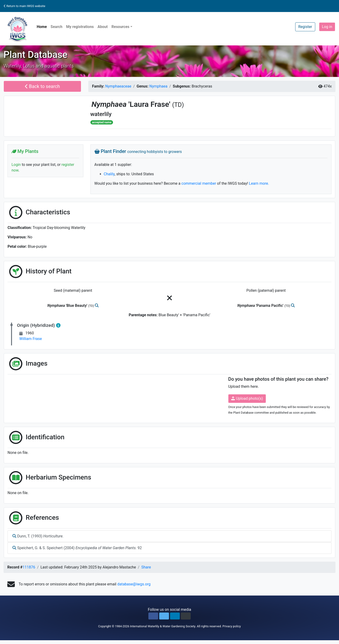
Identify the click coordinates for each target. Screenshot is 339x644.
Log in (327, 27)
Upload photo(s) (247, 398)
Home (42, 27)
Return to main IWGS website (24, 6)
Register (305, 27)
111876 (29, 567)
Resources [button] (120, 27)
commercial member (199, 183)
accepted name (102, 122)
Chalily (109, 174)
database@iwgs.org (134, 584)
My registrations (80, 27)
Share (146, 567)
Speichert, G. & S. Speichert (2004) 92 (77, 548)
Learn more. (259, 183)
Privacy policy (232, 626)
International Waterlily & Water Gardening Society (163, 626)
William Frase (31, 339)
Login (16, 165)
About (103, 27)
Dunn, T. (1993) (38, 536)
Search (56, 27)
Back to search (42, 86)
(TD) (178, 105)
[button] (153, 616)
